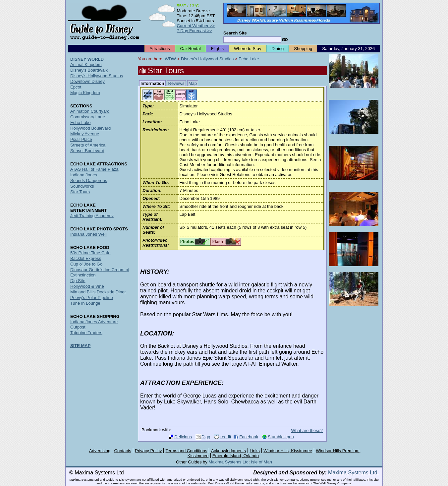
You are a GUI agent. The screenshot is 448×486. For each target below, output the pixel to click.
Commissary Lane (88, 117)
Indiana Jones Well (88, 234)
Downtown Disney (87, 81)
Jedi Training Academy (92, 216)
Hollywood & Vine (87, 286)
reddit (226, 437)
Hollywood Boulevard (90, 128)
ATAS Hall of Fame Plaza (94, 169)
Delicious (183, 437)
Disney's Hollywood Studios (207, 59)
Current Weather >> (196, 26)
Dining (278, 49)
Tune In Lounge (85, 303)
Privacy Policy (148, 451)
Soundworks (82, 186)
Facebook (249, 437)
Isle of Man (261, 462)
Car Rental (191, 49)
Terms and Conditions (187, 451)
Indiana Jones (84, 175)
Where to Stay (248, 49)
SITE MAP (80, 346)
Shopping (303, 49)
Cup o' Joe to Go (86, 264)
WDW (170, 59)
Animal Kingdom (86, 64)
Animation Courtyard (90, 111)
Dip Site (78, 281)
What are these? (307, 430)
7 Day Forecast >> (194, 31)
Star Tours (80, 192)
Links (255, 451)
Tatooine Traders (86, 333)
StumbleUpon (281, 437)
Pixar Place (81, 139)
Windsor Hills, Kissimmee (288, 451)
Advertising (100, 451)
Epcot (76, 87)
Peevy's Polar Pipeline (92, 298)
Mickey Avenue (85, 134)
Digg (206, 437)
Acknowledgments (229, 451)
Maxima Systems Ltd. (353, 473)
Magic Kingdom (85, 93)
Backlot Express (86, 258)
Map (193, 83)
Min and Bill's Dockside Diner (98, 292)
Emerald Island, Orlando (236, 456)
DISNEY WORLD (87, 59)
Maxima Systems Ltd (228, 462)
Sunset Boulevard (87, 151)
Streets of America (88, 145)
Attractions (160, 49)
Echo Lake (249, 59)
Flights (217, 49)
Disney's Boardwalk (89, 70)
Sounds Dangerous (89, 181)
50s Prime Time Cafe (90, 253)
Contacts (123, 451)
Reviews (176, 83)
